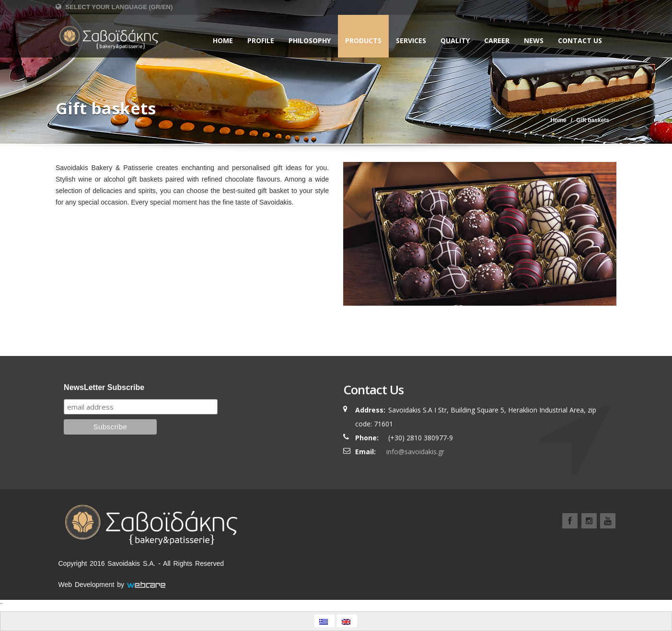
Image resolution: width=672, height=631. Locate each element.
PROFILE (261, 40)
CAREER (497, 40)
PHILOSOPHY (310, 40)
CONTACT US (580, 40)
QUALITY (455, 40)
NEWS (534, 40)
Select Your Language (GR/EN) (114, 7)
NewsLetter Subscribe (104, 387)
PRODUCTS (363, 40)
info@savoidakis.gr (415, 452)
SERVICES (411, 40)
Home (223, 40)
